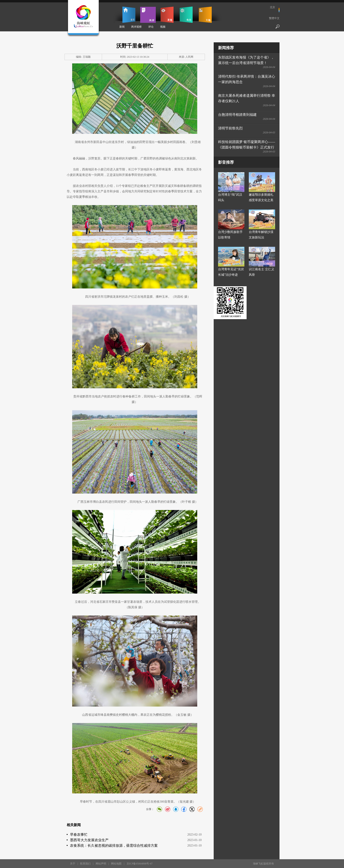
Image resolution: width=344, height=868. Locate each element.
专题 (205, 15)
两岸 (148, 15)
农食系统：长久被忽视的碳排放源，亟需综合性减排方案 (114, 846)
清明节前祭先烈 (230, 128)
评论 (151, 27)
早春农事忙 (79, 835)
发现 (167, 15)
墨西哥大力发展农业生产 (89, 840)
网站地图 (116, 864)
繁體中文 (274, 18)
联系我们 (85, 864)
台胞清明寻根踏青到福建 (237, 115)
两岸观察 (136, 27)
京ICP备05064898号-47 (140, 864)
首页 (129, 15)
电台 (186, 15)
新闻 (122, 27)
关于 (73, 864)
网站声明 (101, 864)
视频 (163, 27)
